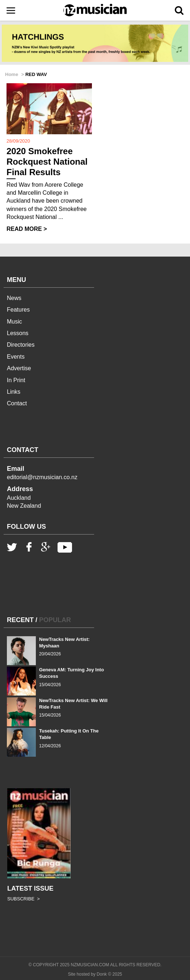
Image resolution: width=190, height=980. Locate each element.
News (14, 298)
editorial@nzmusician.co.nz (42, 477)
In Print (16, 380)
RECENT (20, 620)
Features (18, 310)
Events (16, 357)
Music (14, 322)
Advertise (19, 368)
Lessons (18, 333)
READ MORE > (27, 229)
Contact (17, 403)
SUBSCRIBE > (24, 899)
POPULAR (55, 620)
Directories (21, 345)
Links (14, 392)
